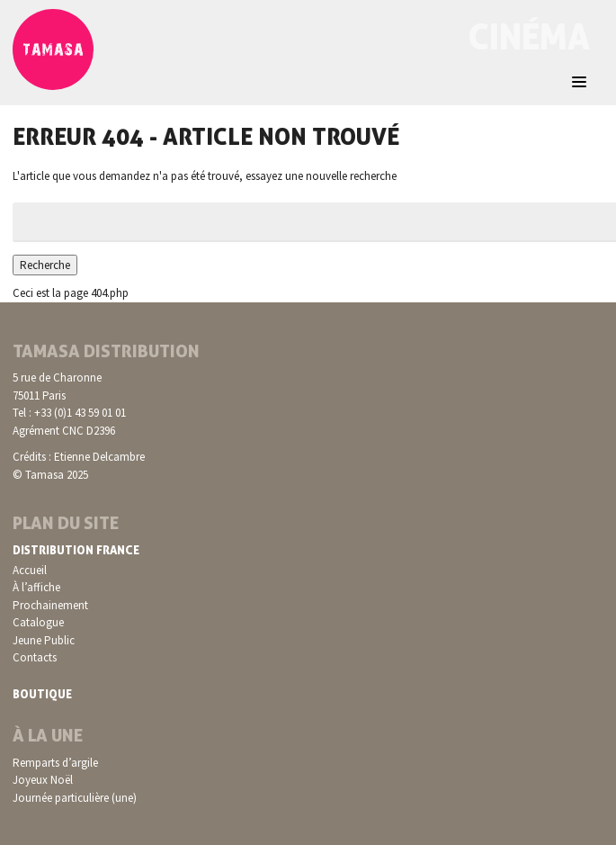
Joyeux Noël (43, 780)
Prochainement (50, 605)
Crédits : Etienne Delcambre (79, 457)
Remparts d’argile (55, 763)
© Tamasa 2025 (50, 475)
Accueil (30, 570)
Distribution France (76, 550)
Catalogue (38, 622)
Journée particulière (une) (75, 798)
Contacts (35, 657)
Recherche (45, 265)
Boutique (42, 694)
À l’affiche (36, 587)
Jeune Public (44, 640)
